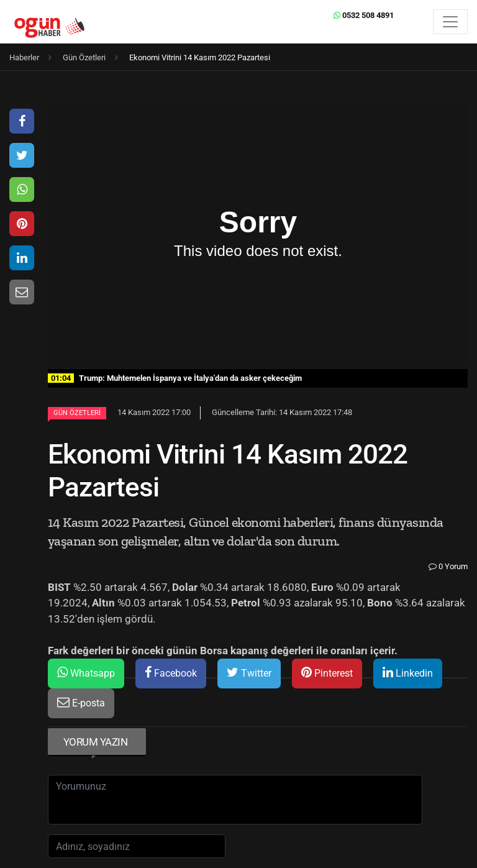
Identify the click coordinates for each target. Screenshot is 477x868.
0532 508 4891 (364, 15)
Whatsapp (86, 673)
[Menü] (450, 22)
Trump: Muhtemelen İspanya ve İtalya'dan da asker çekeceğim (175, 378)
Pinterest (327, 673)
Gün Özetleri (77, 413)
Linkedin (408, 673)
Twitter (249, 673)
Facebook (171, 673)
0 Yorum (448, 566)
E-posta (81, 702)
